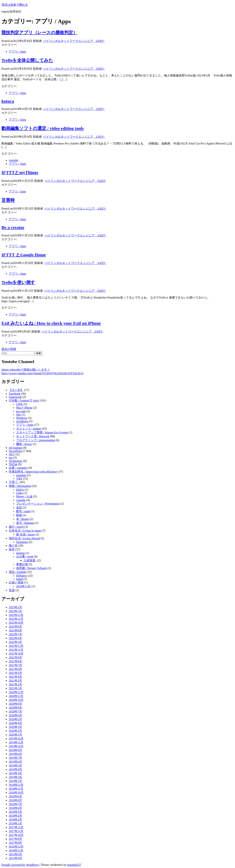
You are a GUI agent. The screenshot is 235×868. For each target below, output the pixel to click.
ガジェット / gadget (29, 429)
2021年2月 (15, 684)
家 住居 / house (26, 534)
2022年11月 (16, 619)
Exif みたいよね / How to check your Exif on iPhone (51, 323)
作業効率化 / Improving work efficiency (33, 472)
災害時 (8, 200)
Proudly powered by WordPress (20, 865)
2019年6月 (15, 762)
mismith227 (74, 865)
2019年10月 (16, 746)
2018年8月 (15, 800)
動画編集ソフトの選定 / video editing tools (43, 128)
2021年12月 (16, 646)
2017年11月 (16, 831)
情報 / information (20, 486)
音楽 (12, 590)
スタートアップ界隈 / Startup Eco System (42, 432)
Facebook (15, 394)
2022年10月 (16, 623)
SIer (19, 415)
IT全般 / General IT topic (24, 400)
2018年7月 (15, 804)
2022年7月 (15, 634)
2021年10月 (16, 654)
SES (11, 454)
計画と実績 (16, 582)
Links (19, 493)
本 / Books (22, 519)
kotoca (8, 101)
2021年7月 (15, 665)
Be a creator (13, 227)
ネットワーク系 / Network (33, 436)
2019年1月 (15, 781)
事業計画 (22, 564)
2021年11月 (16, 650)
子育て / (14, 482)
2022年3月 (15, 642)
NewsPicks (15, 451)
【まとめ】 (16, 390)
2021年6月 (15, 669)
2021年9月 (15, 657)
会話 (19, 507)
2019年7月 (15, 758)
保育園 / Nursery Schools (31, 568)
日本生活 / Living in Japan (25, 531)
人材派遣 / (30, 560)
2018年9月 (15, 796)
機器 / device (24, 444)
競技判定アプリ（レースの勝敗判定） (39, 33)
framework (15, 397)
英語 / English (17, 572)
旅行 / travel (16, 527)
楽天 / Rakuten (25, 523)
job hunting (16, 448)
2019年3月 (15, 773)
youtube (14, 160)
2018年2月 (15, 820)
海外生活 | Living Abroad (24, 538)
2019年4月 (15, 769)
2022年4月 (15, 638)
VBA (19, 479)
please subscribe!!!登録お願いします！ (26, 370)
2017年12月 (16, 827)
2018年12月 (16, 785)
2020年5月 (15, 719)
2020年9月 (15, 704)
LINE (19, 404)
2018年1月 (15, 823)
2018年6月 (15, 808)
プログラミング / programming (36, 440)
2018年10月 (16, 793)
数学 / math (23, 511)
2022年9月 (15, 627)
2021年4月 (15, 677)
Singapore (22, 542)
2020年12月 (16, 692)
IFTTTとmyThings (20, 172)
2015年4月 (15, 858)
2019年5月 (15, 766)
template (21, 475)
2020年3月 (15, 727)
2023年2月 (15, 607)
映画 (19, 515)
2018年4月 (15, 816)
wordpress (22, 421)
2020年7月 (15, 711)
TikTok (13, 464)
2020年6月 (15, 715)
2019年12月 (16, 738)
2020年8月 (15, 708)
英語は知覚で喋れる (15, 5)
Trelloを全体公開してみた (27, 60)
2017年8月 (15, 843)
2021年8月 (15, 661)
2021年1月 (15, 688)
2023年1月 (15, 611)
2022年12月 (16, 615)
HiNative (22, 576)
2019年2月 (15, 777)
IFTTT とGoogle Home (24, 255)
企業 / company (18, 468)
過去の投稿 (9, 349)
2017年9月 (15, 839)
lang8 (19, 579)
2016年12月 (16, 847)
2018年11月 (16, 789)
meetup (20, 553)
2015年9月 (15, 854)
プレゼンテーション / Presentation (38, 504)
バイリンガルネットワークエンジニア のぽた (74, 41)
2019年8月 (15, 754)
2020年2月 (15, 731)
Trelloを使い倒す (18, 282)
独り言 (13, 545)
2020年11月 (23, 586)
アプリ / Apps (17, 52)
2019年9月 (15, 750)
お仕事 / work (25, 557)
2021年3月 (15, 681)
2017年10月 (16, 835)
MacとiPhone (24, 408)
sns (11, 458)
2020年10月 (16, 700)
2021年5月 (15, 673)
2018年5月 (15, 812)
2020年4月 (15, 723)
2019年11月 (16, 742)
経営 (12, 549)
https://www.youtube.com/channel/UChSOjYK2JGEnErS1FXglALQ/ (43, 373)
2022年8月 (15, 630)
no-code (21, 411)
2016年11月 (16, 850)
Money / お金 (24, 496)
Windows (22, 418)
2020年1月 (15, 735)
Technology (16, 461)
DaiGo (20, 490)
